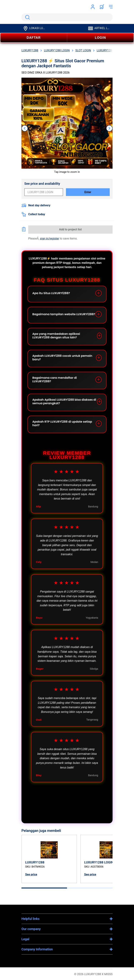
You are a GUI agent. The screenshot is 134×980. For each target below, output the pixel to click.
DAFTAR (34, 38)
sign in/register (50, 239)
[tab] (44, 888)
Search (27, 17)
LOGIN (100, 38)
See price (31, 874)
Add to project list (70, 229)
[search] (67, 17)
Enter (88, 192)
